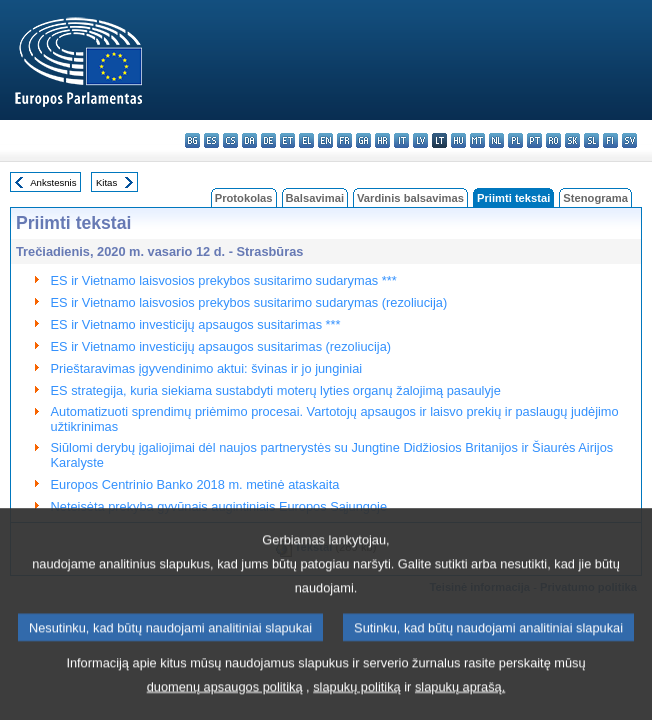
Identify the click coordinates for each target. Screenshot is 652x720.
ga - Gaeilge (363, 140)
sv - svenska (629, 140)
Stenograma (595, 198)
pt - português (534, 140)
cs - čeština (230, 140)
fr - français (344, 140)
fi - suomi (610, 140)
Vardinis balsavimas (410, 198)
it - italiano (401, 140)
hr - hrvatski (382, 140)
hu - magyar (458, 140)
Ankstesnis (53, 182)
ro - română (553, 140)
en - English (325, 140)
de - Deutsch (268, 140)
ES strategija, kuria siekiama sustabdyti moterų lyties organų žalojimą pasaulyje (276, 390)
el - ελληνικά (306, 140)
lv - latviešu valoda (420, 140)
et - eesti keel (287, 140)
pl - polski (515, 140)
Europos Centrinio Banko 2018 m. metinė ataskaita (195, 484)
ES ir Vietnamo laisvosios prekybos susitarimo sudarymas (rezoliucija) (249, 302)
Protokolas (244, 198)
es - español (211, 140)
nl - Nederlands (496, 140)
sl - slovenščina (591, 140)
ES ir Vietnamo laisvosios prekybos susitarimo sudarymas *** (224, 280)
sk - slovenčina (572, 140)
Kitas (106, 182)
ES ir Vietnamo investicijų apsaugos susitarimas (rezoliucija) (221, 346)
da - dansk (249, 140)
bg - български (192, 140)
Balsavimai (315, 198)
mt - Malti (477, 140)
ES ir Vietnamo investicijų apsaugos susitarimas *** (196, 324)
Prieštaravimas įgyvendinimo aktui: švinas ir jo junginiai (207, 368)
